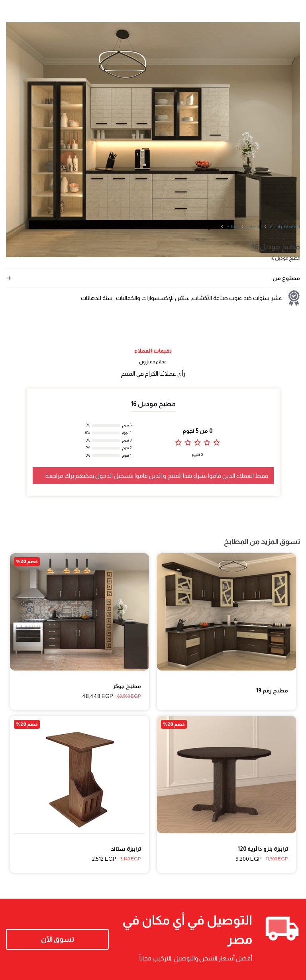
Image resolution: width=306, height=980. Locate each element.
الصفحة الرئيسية (285, 227)
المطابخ (254, 227)
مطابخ (232, 227)
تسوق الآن (58, 939)
